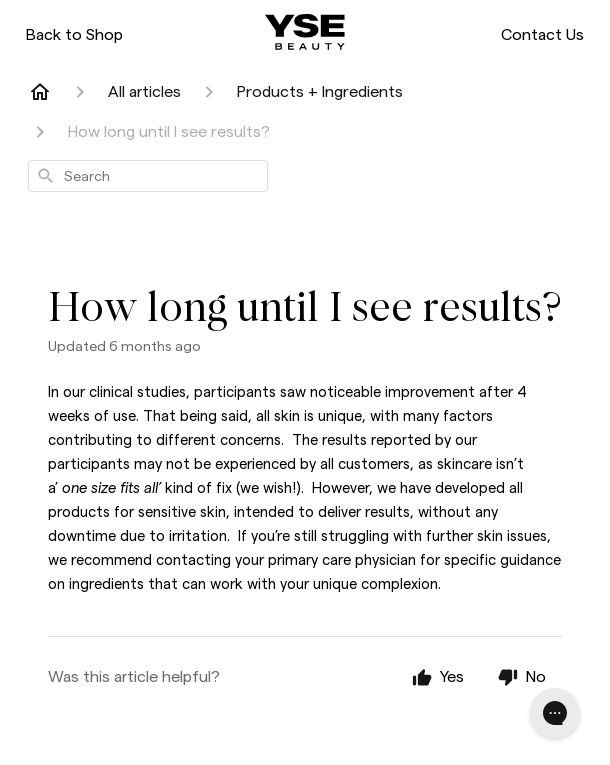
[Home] (40, 92)
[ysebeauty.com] (305, 32)
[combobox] (148, 176)
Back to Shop (74, 34)
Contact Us (542, 34)
